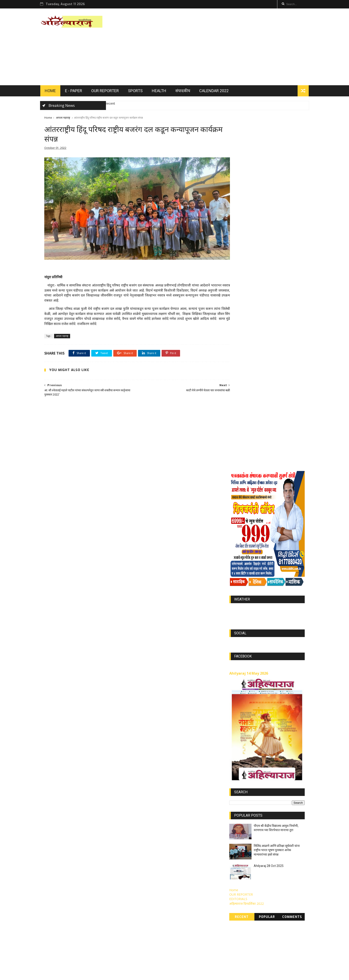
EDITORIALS (238, 614)
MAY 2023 (239, 873)
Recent (242, 632)
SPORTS (139, 92)
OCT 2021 (257, 900)
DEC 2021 (238, 867)
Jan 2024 (292, 900)
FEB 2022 (293, 867)
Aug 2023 (238, 886)
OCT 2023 (239, 893)
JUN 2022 (275, 873)
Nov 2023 (294, 886)
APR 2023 (256, 880)
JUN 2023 (238, 880)
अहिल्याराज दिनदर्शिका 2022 (247, 618)
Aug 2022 (238, 900)
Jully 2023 (293, 873)
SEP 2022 (275, 900)
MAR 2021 (292, 913)
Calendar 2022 (218, 92)
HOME (54, 92)
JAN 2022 (257, 867)
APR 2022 (275, 886)
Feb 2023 (257, 873)
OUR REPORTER (109, 92)
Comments (292, 632)
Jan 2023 (274, 893)
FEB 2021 (238, 913)
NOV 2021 (275, 880)
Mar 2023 (275, 867)
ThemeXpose (81, 975)
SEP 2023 (257, 893)
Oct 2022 (257, 906)
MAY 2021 (239, 919)
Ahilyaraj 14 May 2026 (249, 388)
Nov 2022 (257, 919)
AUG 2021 (275, 906)
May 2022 (292, 893)
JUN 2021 (273, 913)
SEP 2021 (275, 919)
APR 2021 (294, 906)
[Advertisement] (224, 47)
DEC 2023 (238, 906)
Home (48, 119)
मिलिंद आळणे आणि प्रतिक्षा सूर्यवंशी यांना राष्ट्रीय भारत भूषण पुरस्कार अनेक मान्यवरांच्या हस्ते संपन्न (277, 565)
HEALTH (163, 92)
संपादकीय (187, 92)
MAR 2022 (257, 886)
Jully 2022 (294, 880)
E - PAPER (78, 92)
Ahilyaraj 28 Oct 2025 (269, 581)
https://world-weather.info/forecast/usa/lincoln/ (267, 329)
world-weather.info (267, 325)
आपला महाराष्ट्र (63, 119)
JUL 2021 (256, 913)
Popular (267, 632)
